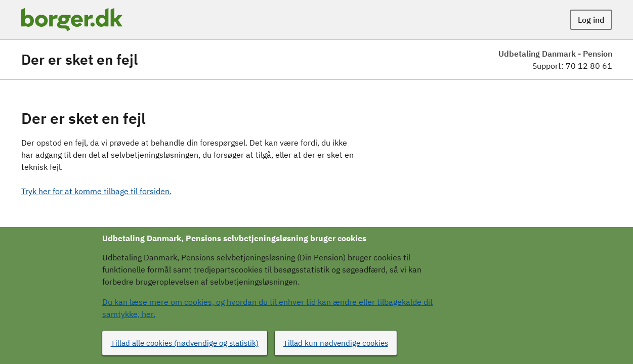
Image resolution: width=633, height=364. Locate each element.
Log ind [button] (591, 20)
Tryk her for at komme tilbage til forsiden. (96, 191)
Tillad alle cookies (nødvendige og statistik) (185, 343)
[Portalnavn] (72, 20)
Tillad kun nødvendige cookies (336, 343)
